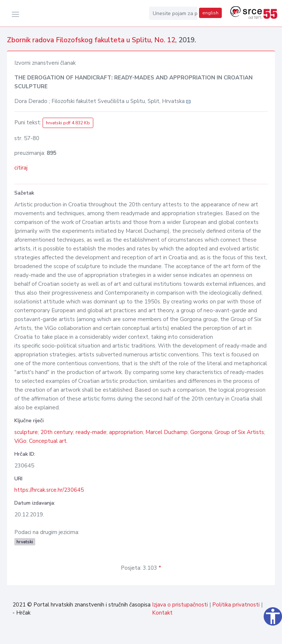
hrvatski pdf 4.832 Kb (68, 123)
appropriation (126, 432)
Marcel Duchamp (167, 432)
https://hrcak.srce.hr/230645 (49, 490)
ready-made (91, 432)
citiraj (21, 168)
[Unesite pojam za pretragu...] (173, 13)
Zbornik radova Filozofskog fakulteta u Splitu (79, 40)
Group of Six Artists (239, 432)
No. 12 (165, 40)
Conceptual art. (48, 441)
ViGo (20, 441)
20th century (57, 432)
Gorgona (201, 432)
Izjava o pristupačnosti (180, 605)
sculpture (26, 432)
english (210, 13)
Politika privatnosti (236, 605)
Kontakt (162, 613)
